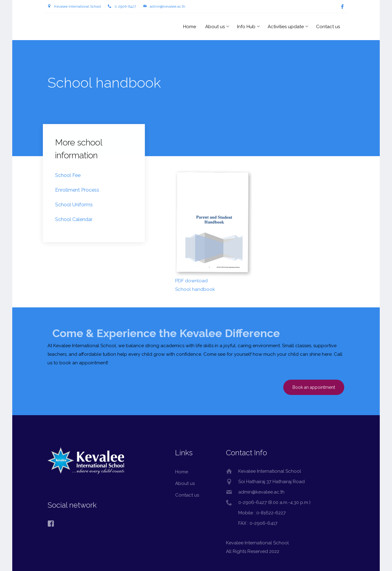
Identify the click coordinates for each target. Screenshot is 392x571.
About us (215, 27)
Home (190, 27)
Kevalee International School (77, 6)
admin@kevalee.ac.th (168, 6)
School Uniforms (74, 205)
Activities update (286, 27)
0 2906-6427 (125, 6)
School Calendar (74, 220)
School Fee (68, 176)
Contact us (328, 27)
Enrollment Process (77, 190)
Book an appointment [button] (314, 387)
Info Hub (246, 27)
